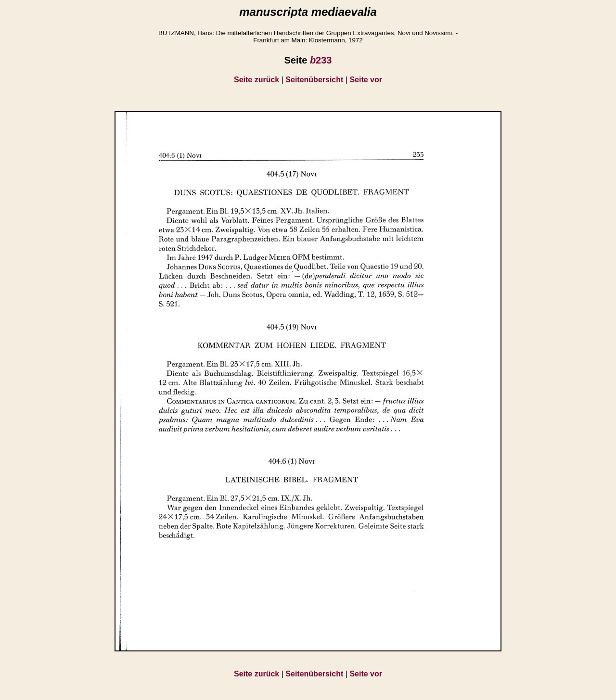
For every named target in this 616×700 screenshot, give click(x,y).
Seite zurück (257, 80)
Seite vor (366, 80)
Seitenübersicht (314, 80)
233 (321, 60)
